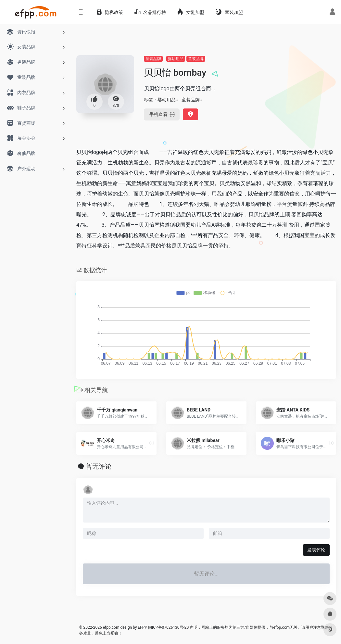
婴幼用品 (176, 59)
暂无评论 (99, 466)
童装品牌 (153, 59)
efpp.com (111, 627)
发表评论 (316, 550)
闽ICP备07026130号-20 (168, 627)
